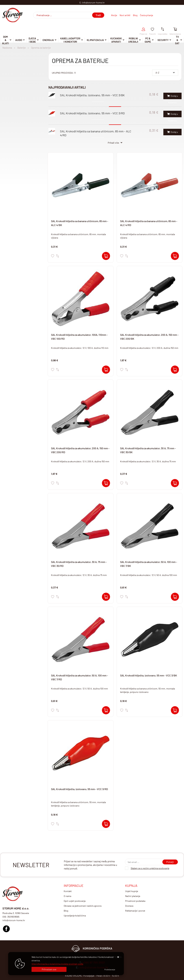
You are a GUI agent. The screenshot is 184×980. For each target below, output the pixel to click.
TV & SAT (177, 40)
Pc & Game (148, 40)
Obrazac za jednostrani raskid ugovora (83, 906)
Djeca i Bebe (32, 40)
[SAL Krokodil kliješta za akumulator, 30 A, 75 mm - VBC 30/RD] (106, 597)
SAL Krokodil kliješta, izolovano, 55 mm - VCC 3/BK (92, 95)
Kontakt (68, 891)
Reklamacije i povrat (135, 911)
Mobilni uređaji (133, 40)
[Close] (49, 969)
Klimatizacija (95, 40)
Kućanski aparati (116, 40)
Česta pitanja (146, 15)
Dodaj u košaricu (173, 97)
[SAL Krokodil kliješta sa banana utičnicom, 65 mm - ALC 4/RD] (175, 256)
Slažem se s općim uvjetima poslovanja (150, 868)
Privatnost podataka (135, 901)
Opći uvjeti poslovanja (75, 901)
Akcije (114, 15)
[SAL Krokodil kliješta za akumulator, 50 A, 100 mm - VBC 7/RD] (106, 710)
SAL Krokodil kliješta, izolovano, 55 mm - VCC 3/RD (92, 113)
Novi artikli (125, 15)
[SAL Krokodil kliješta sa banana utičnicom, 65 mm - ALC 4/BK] (106, 256)
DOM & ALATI (5, 40)
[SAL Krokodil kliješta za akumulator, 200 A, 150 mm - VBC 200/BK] (175, 370)
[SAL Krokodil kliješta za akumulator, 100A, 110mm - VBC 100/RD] (106, 370)
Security (163, 40)
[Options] (110, 969)
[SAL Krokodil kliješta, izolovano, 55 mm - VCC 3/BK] (175, 710)
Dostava (129, 906)
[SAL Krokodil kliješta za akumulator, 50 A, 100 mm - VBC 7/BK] (175, 597)
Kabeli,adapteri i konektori (70, 40)
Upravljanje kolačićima (75, 916)
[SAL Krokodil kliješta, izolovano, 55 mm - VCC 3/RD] (106, 824)
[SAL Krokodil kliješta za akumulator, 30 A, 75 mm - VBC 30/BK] (175, 483)
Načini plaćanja (133, 896)
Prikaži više (113, 143)
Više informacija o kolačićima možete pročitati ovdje (57, 964)
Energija (48, 40)
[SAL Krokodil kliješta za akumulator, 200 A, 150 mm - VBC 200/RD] (106, 483)
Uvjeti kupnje (132, 891)
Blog (135, 15)
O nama (67, 896)
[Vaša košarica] (175, 29)
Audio (19, 40)
